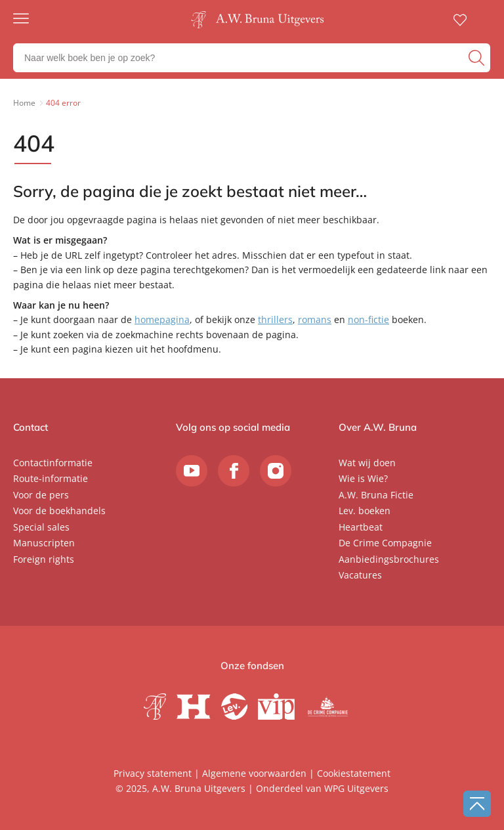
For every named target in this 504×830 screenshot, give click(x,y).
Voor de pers (41, 495)
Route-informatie (51, 478)
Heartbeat (361, 527)
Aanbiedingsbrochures (389, 559)
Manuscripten (44, 543)
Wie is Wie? (363, 478)
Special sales (41, 527)
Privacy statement (153, 773)
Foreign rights (44, 559)
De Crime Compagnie (385, 543)
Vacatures (360, 575)
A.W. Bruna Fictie (376, 495)
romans (315, 319)
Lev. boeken (365, 511)
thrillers (275, 319)
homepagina (162, 319)
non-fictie (368, 319)
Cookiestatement (354, 773)
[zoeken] (478, 58)
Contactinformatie (53, 463)
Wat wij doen (367, 463)
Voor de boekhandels (59, 511)
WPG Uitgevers (356, 788)
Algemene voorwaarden (254, 773)
